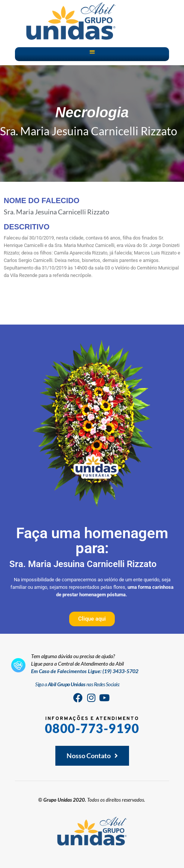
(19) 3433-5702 (120, 671)
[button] (92, 52)
